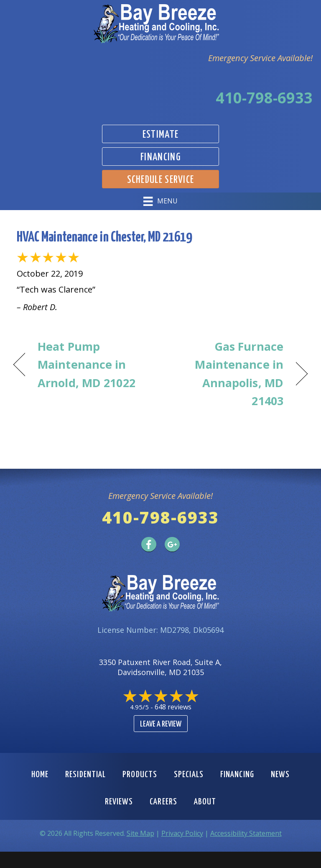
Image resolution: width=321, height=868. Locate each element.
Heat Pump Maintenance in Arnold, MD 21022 (87, 364)
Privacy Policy (182, 833)
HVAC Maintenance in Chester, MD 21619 (104, 238)
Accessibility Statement (246, 833)
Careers (163, 802)
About (205, 802)
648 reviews (173, 707)
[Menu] (160, 201)
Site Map (140, 833)
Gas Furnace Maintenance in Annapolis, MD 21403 (226, 374)
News (280, 775)
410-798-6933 (264, 98)
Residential (85, 775)
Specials (189, 775)
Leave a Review (161, 724)
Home (40, 775)
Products (140, 775)
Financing (237, 775)
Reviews (119, 802)
